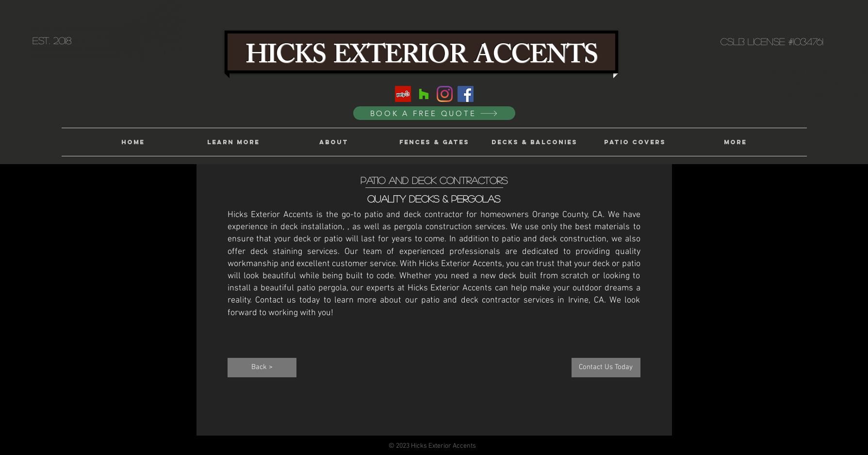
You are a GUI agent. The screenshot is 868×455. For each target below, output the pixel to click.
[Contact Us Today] (606, 368)
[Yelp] (403, 94)
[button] (233, 142)
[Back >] (262, 368)
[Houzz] (424, 94)
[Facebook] (466, 94)
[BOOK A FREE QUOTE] (434, 113)
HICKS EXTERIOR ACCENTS (421, 58)
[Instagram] (445, 94)
